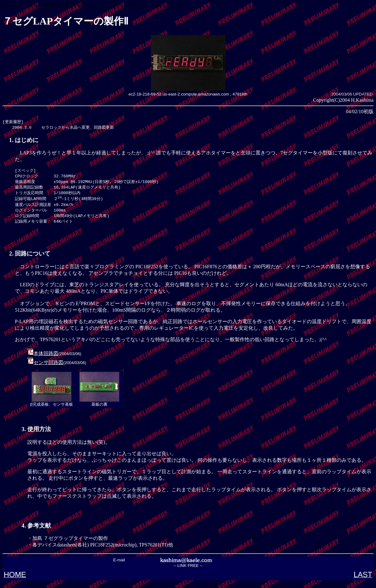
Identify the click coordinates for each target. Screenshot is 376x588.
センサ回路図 (48, 368)
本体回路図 (46, 359)
